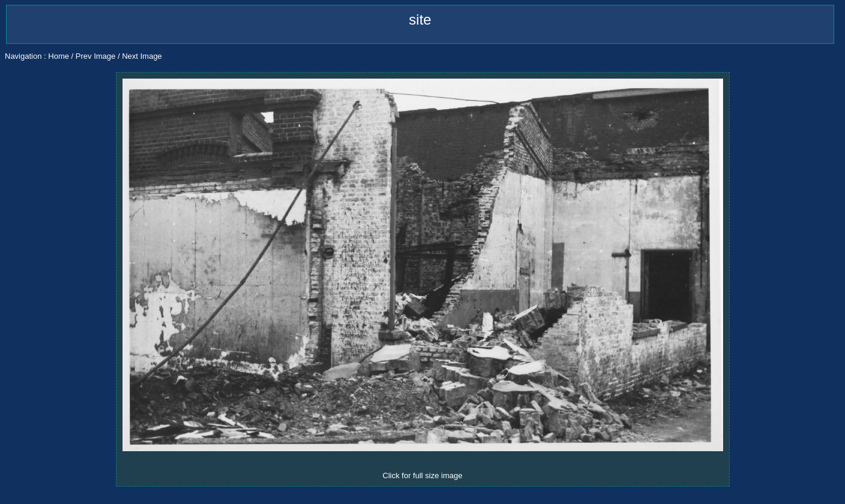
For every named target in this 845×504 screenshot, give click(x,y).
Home (59, 56)
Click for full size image (422, 475)
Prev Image (95, 56)
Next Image (142, 56)
